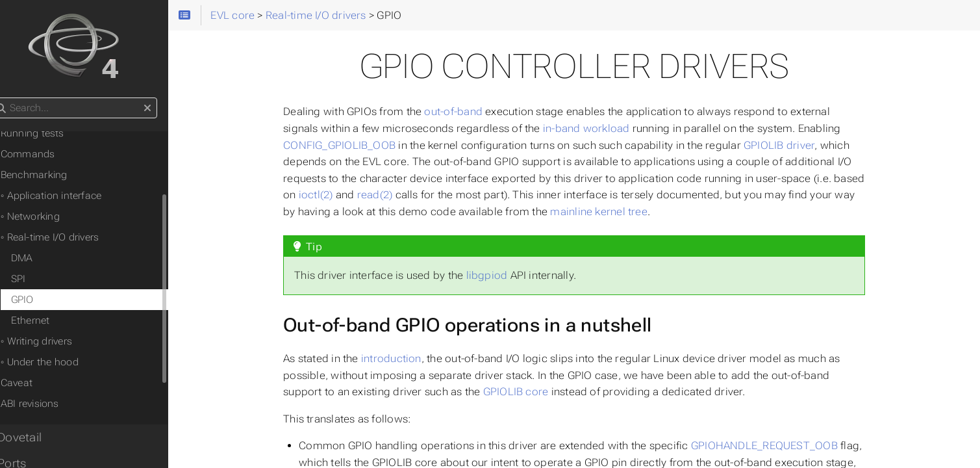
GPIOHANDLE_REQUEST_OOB (777, 446)
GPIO (43, 300)
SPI (39, 279)
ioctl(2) (329, 195)
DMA (42, 258)
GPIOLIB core (529, 392)
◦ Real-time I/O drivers (70, 237)
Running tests (53, 133)
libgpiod (500, 275)
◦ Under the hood (60, 362)
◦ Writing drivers (57, 341)
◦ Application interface (71, 196)
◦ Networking (50, 216)
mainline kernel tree (612, 212)
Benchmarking (54, 175)
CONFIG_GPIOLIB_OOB (353, 145)
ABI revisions (50, 404)
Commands (48, 154)
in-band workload (599, 128)
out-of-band (467, 111)
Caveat (37, 383)
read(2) (388, 195)
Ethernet (51, 320)
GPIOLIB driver (792, 145)
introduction (404, 358)
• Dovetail (36, 437)
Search (11, 98)
